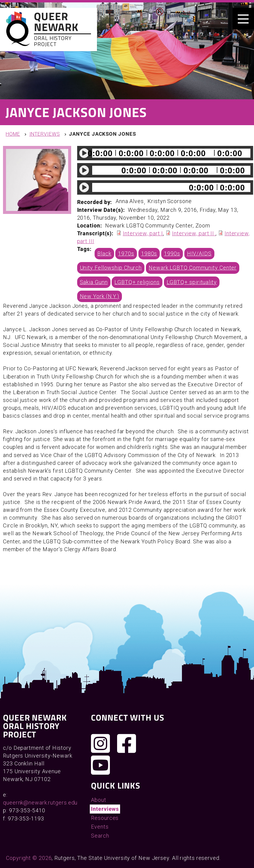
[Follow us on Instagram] (101, 743)
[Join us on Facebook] (127, 743)
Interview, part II (194, 233)
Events (100, 827)
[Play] (84, 153)
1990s (172, 253)
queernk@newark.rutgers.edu (40, 803)
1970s (126, 253)
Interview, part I (143, 233)
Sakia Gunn (94, 282)
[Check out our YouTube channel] (101, 765)
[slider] (171, 153)
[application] (165, 153)
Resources (105, 818)
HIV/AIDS (199, 253)
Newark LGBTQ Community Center (193, 268)
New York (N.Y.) (100, 296)
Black (104, 253)
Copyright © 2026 (29, 858)
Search (100, 836)
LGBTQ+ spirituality (192, 282)
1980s (149, 253)
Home (13, 134)
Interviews (45, 134)
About (99, 800)
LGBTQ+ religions (137, 282)
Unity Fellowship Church (111, 268)
